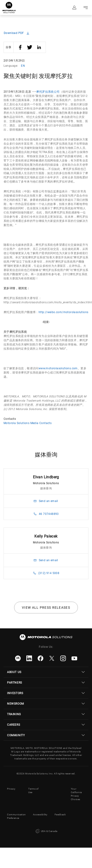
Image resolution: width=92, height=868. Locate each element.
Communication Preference (16, 816)
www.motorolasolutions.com (58, 368)
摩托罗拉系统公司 (48, 92)
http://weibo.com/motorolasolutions (64, 312)
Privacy (11, 789)
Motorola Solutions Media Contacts (28, 423)
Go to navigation (86, 7)
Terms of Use (33, 791)
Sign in (74, 7)
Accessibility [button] (40, 815)
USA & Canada (46, 831)
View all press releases (46, 608)
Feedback (60, 815)
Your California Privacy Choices (76, 794)
